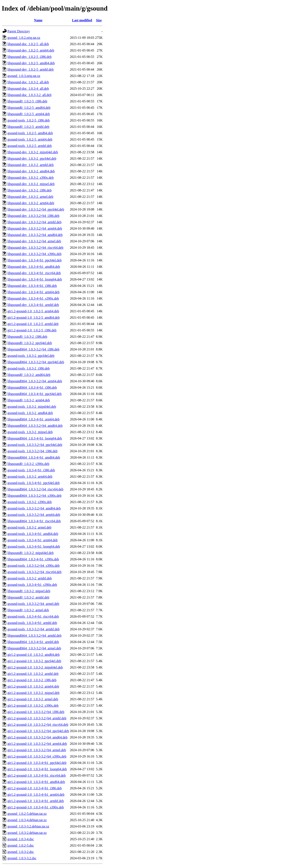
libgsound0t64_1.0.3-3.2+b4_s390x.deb (34, 496)
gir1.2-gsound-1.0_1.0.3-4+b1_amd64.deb (36, 782)
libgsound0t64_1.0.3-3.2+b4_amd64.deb (35, 426)
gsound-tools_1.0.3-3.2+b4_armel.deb (33, 604)
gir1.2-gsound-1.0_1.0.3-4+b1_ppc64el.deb (37, 763)
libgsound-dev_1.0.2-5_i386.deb (29, 57)
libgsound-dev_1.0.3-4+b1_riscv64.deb (34, 273)
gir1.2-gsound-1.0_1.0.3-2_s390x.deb (33, 705)
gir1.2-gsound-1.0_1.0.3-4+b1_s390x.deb (36, 807)
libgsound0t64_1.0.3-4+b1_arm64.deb (33, 419)
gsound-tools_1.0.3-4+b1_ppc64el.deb (34, 483)
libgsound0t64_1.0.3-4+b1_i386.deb (32, 387)
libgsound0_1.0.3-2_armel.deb (28, 610)
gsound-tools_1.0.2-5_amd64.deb (30, 133)
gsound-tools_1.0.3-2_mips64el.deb (32, 407)
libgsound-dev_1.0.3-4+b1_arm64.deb (33, 292)
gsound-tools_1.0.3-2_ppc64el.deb (31, 356)
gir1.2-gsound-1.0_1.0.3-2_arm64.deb (33, 686)
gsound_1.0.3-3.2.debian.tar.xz (28, 826)
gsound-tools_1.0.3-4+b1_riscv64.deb (33, 616)
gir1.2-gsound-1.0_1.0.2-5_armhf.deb (33, 324)
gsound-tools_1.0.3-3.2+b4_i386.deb (33, 451)
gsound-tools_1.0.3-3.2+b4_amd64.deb (34, 508)
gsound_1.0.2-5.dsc (21, 845)
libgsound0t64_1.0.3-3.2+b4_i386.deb (33, 349)
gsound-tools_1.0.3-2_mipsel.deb (30, 432)
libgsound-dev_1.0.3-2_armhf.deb (30, 165)
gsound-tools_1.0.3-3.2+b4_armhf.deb (33, 629)
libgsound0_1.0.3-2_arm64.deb (29, 400)
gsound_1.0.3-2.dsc (21, 852)
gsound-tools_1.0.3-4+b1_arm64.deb (33, 540)
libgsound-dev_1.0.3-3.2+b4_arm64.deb (35, 228)
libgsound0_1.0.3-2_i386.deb (27, 337)
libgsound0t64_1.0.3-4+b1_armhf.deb (33, 642)
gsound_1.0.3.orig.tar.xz (24, 76)
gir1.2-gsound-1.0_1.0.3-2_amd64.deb (34, 655)
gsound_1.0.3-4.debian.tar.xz (27, 820)
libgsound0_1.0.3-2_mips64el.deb (30, 553)
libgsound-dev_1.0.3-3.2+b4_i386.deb (33, 216)
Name (38, 20)
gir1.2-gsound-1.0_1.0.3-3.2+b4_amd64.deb (37, 737)
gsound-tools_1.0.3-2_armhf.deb (30, 578)
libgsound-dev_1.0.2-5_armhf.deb (30, 69)
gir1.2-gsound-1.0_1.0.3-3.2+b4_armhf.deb (37, 718)
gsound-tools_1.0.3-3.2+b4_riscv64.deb (34, 572)
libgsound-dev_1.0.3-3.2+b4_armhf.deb (34, 222)
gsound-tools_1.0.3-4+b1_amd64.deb (33, 534)
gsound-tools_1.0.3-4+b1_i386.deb (31, 470)
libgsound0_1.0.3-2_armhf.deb (28, 597)
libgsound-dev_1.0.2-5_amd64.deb (31, 63)
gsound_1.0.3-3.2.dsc (22, 858)
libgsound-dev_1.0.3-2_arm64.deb (31, 203)
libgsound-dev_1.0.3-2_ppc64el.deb (32, 158)
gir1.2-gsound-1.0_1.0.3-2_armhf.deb (33, 674)
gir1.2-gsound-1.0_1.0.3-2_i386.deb (32, 680)
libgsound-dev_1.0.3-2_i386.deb (29, 190)
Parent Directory (19, 31)
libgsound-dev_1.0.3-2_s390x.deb (30, 178)
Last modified (82, 20)
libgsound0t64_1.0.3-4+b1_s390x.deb (33, 559)
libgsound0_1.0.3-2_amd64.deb (29, 375)
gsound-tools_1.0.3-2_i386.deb (29, 368)
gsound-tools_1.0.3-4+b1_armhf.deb (32, 623)
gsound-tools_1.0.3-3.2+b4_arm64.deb (34, 515)
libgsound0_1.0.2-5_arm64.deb (29, 114)
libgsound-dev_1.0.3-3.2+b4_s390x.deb (34, 254)
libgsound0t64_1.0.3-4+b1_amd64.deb (34, 457)
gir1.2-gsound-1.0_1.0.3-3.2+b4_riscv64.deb (38, 725)
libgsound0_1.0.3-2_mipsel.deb (29, 591)
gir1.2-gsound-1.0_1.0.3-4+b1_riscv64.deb (37, 775)
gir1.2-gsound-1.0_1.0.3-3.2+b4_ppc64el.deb (38, 731)
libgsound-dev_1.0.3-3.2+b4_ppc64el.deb (36, 209)
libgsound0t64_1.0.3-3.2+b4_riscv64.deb (35, 489)
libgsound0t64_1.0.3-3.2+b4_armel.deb (34, 648)
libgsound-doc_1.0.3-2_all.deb (28, 82)
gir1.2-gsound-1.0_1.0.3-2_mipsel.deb (33, 693)
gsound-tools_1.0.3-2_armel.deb (29, 527)
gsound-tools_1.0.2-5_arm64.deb (30, 139)
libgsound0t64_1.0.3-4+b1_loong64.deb (35, 438)
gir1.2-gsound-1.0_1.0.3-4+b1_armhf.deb (36, 801)
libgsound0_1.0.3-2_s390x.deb (28, 464)
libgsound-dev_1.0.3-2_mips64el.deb (33, 152)
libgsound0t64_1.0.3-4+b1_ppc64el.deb (35, 394)
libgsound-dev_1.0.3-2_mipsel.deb (31, 184)
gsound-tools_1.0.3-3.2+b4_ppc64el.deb (35, 445)
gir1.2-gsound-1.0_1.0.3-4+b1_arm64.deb (36, 795)
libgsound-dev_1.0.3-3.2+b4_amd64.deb (35, 235)
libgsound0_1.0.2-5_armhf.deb (28, 127)
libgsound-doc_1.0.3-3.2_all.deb (29, 95)
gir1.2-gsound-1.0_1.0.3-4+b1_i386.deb (35, 788)
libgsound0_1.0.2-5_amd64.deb (29, 108)
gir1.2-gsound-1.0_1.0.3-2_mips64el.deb (35, 667)
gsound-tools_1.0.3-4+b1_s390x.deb (32, 585)
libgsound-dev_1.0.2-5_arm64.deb (31, 50)
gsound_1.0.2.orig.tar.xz (24, 38)
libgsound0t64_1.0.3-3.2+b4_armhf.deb (34, 636)
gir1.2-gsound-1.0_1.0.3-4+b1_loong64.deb (37, 769)
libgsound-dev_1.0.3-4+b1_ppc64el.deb (35, 260)
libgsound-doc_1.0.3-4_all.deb (28, 89)
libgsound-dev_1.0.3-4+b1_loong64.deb (35, 279)
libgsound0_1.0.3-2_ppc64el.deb (30, 343)
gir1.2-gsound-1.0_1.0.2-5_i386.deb (32, 330)
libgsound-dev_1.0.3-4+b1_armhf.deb (33, 305)
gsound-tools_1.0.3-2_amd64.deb (30, 413)
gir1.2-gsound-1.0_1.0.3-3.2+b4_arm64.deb (37, 744)
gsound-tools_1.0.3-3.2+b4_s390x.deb (33, 566)
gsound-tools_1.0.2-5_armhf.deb (30, 146)
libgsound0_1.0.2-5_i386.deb (27, 101)
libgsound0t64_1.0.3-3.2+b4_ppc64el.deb (36, 362)
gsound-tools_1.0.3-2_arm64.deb (30, 477)
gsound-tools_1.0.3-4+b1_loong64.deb (34, 546)
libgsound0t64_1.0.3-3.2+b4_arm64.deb (35, 381)
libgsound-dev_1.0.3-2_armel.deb (30, 197)
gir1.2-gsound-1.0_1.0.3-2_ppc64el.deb (34, 661)
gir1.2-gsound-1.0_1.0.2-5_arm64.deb (33, 311)
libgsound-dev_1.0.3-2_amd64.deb (31, 171)
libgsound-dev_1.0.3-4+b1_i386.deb (32, 286)
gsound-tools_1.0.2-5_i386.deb (29, 120)
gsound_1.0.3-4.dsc (21, 839)
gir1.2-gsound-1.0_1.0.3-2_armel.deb (33, 699)
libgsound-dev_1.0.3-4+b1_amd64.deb (34, 267)
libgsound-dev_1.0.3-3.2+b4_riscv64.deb (35, 248)
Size (99, 20)
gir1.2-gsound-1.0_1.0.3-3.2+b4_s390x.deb (37, 756)
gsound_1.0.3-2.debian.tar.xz (27, 833)
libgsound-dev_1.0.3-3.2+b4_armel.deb (34, 241)
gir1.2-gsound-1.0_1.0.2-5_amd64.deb (34, 317)
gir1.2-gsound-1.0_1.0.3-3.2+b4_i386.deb (36, 712)
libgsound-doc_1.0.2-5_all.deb (28, 44)
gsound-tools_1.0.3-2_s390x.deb (30, 502)
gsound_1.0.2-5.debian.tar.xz (27, 814)
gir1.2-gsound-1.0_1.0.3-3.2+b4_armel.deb (37, 750)
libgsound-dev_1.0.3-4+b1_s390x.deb (33, 298)
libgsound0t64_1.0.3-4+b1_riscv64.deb (34, 521)
